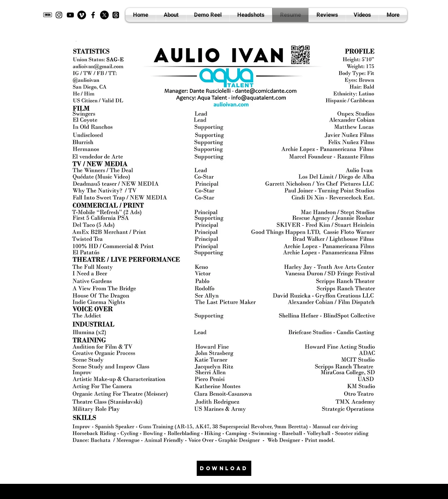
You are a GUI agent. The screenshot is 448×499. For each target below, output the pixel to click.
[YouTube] (70, 15)
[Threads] (116, 15)
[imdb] (48, 15)
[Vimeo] (82, 15)
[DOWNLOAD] (224, 468)
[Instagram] (59, 15)
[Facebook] (93, 15)
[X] (104, 15)
